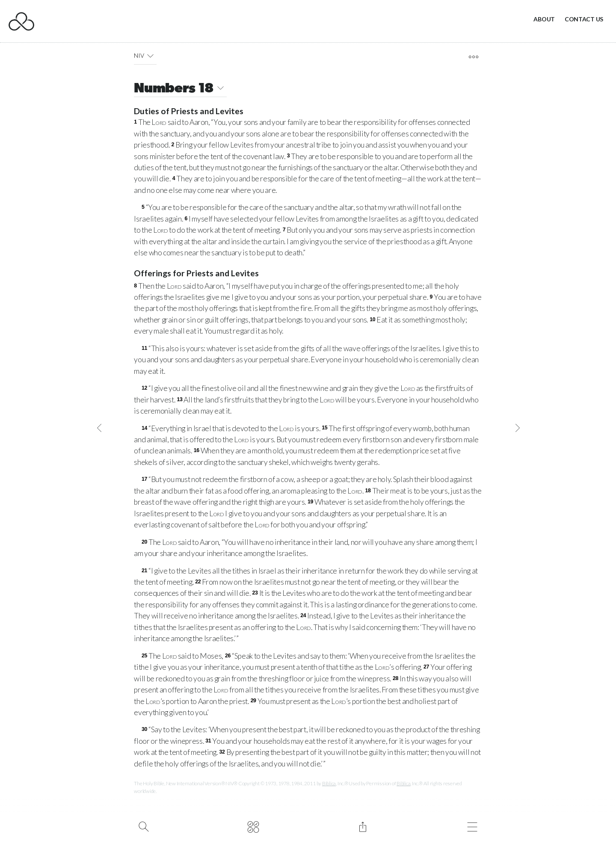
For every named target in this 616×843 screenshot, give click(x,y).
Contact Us (584, 19)
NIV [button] (145, 56)
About (544, 19)
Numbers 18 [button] (180, 89)
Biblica (329, 783)
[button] (150, 56)
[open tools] (473, 57)
